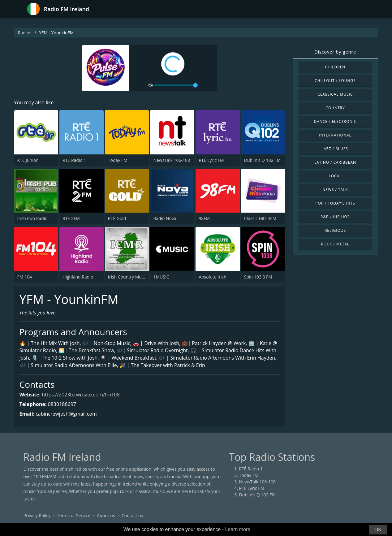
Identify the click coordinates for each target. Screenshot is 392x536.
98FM (204, 218)
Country (335, 108)
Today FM (118, 160)
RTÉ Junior (28, 160)
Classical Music (335, 94)
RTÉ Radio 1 (74, 160)
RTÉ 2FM (71, 218)
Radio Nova (165, 218)
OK (378, 530)
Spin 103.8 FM (258, 277)
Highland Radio (78, 277)
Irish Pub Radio (32, 218)
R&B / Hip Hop (335, 217)
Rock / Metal (335, 244)
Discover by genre (335, 52)
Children (335, 67)
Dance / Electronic (335, 121)
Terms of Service (74, 516)
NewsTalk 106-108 (171, 160)
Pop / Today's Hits (335, 203)
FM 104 (25, 277)
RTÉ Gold (117, 218)
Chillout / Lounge (335, 81)
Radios (25, 33)
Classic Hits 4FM (260, 218)
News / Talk (335, 190)
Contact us (132, 516)
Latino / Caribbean (335, 162)
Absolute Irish (213, 277)
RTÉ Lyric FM (211, 160)
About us (106, 516)
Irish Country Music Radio (134, 277)
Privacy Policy (37, 516)
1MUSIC (161, 277)
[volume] (176, 85)
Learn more (238, 529)
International (335, 135)
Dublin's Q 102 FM (262, 160)
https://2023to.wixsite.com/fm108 (81, 395)
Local (335, 176)
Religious (335, 230)
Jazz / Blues (335, 149)
